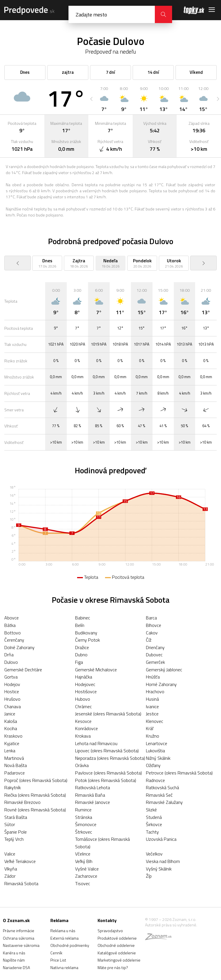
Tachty (152, 832)
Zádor (10, 876)
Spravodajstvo (110, 931)
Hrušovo (12, 699)
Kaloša (11, 721)
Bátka (10, 625)
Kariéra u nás (14, 953)
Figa (79, 662)
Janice (10, 714)
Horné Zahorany (161, 684)
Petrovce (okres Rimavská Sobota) (179, 773)
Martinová (14, 758)
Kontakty (107, 920)
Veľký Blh (84, 861)
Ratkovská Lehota (93, 787)
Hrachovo (155, 691)
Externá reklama (64, 938)
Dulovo (11, 662)
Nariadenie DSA (16, 967)
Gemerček (155, 662)
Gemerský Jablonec (164, 670)
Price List (58, 960)
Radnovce (155, 780)
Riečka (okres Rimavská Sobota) (35, 795)
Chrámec (83, 706)
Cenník (56, 953)
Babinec (83, 618)
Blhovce (154, 625)
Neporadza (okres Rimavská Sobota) (110, 758)
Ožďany (153, 765)
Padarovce (15, 773)
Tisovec (83, 883)
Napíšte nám (14, 960)
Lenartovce (157, 743)
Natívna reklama (64, 967)
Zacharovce (86, 876)
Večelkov (154, 854)
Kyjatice (12, 743)
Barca (151, 618)
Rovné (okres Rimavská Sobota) (35, 810)
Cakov (152, 633)
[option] (104, 99)
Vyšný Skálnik (159, 869)
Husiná (152, 699)
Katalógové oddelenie (117, 953)
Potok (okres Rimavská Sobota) (106, 780)
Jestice (152, 714)
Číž (149, 640)
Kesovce (83, 721)
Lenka (10, 751)
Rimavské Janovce (93, 802)
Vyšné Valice (87, 869)
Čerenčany (14, 640)
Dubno (81, 655)
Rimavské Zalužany (164, 802)
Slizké (151, 810)
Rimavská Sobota (21, 883)
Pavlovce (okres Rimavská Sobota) (108, 773)
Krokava (83, 736)
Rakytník (13, 787)
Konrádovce (86, 728)
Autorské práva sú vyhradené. (171, 925)
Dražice (82, 647)
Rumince (83, 810)
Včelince (83, 854)
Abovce (12, 618)
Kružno (153, 736)
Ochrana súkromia (19, 938)
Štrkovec (84, 832)
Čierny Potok (87, 640)
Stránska (84, 817)
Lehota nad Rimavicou (96, 743)
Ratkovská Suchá (162, 787)
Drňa (9, 655)
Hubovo (83, 699)
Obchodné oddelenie (116, 945)
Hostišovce (86, 691)
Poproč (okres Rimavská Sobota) (36, 780)
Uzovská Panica (161, 839)
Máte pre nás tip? (113, 967)
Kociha (11, 728)
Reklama (59, 920)
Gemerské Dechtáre (23, 670)
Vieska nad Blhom (163, 861)
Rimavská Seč (159, 795)
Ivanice (152, 706)
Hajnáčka (84, 677)
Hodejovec (85, 684)
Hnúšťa (153, 677)
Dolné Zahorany (19, 647)
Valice (10, 854)
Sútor (10, 824)
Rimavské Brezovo (22, 802)
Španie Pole (16, 832)
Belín (80, 625)
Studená (154, 817)
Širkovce (154, 824)
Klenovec (155, 721)
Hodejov (12, 684)
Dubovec (154, 655)
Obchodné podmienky (70, 945)
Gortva (11, 677)
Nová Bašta (16, 765)
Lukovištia (155, 751)
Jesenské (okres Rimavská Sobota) (108, 714)
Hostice (12, 691)
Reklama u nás (63, 931)
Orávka (82, 765)
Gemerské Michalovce (96, 670)
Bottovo (13, 633)
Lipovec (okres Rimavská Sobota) (107, 751)
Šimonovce (86, 824)
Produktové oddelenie (117, 938)
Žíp (149, 876)
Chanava (13, 706)
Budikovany (86, 633)
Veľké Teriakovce (20, 861)
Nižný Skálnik (158, 758)
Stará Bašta (16, 817)
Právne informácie (19, 931)
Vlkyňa (11, 869)
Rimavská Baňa (90, 795)
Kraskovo (13, 736)
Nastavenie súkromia (21, 945)
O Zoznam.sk (16, 920)
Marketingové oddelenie (119, 960)
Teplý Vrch (14, 839)
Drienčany (155, 647)
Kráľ (150, 728)
